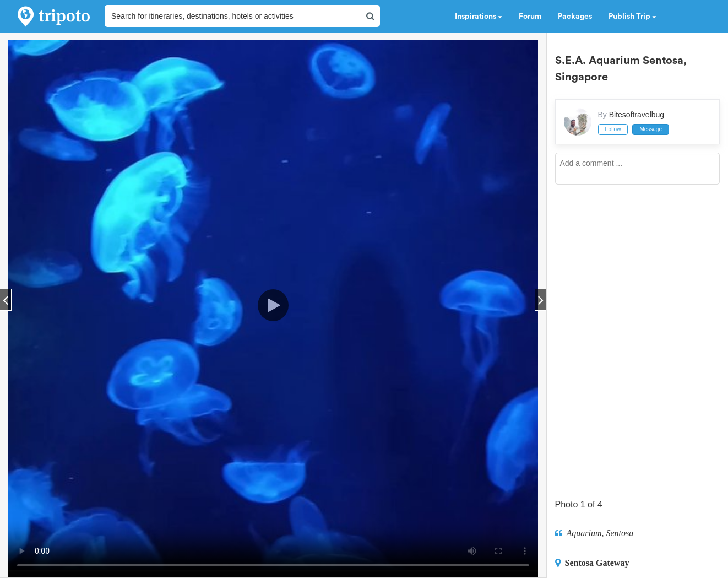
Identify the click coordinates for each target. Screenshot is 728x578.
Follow (613, 129)
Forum (530, 17)
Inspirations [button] (479, 17)
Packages (575, 17)
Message (651, 129)
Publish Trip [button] (632, 17)
